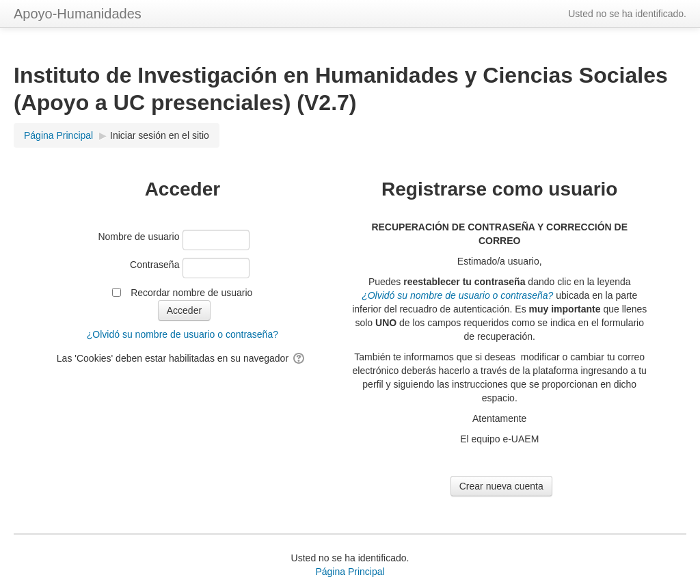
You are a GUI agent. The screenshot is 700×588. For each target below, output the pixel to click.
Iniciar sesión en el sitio (160, 135)
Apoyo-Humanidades (78, 14)
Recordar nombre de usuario (191, 293)
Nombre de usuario (138, 237)
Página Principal (350, 572)
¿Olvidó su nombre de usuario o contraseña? (183, 334)
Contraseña (154, 265)
